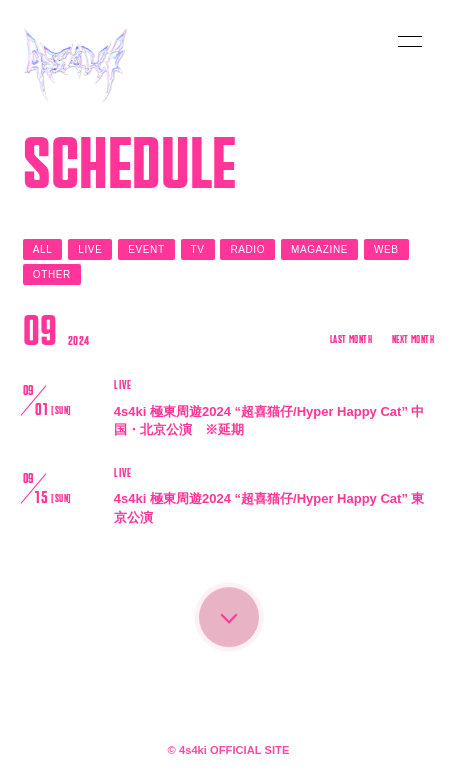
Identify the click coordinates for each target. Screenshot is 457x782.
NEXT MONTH (413, 340)
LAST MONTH (351, 340)
